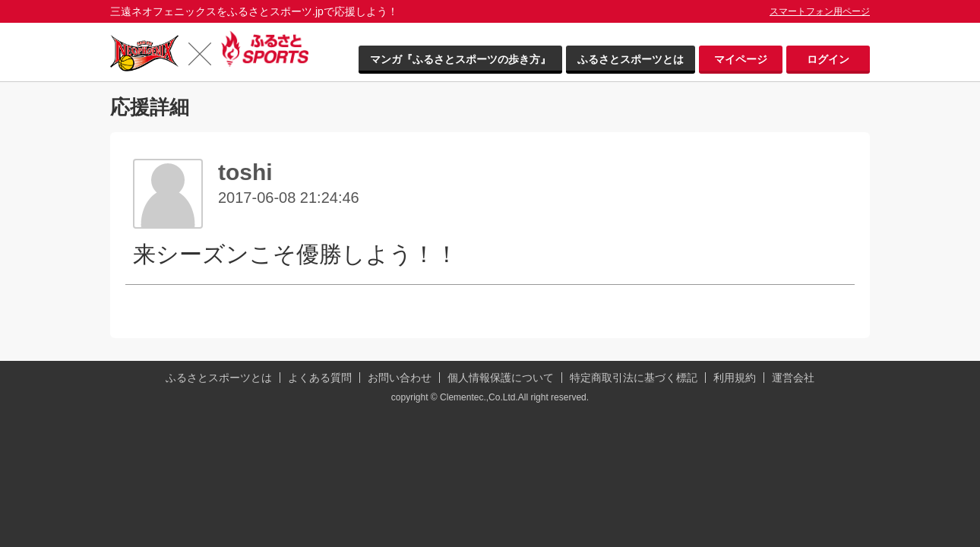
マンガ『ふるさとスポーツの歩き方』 (460, 59)
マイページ (741, 59)
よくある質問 (320, 378)
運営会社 (793, 378)
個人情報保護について (501, 378)
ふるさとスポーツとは (631, 59)
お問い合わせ (400, 378)
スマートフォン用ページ (820, 11)
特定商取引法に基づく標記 (634, 378)
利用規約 (735, 378)
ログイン (828, 59)
